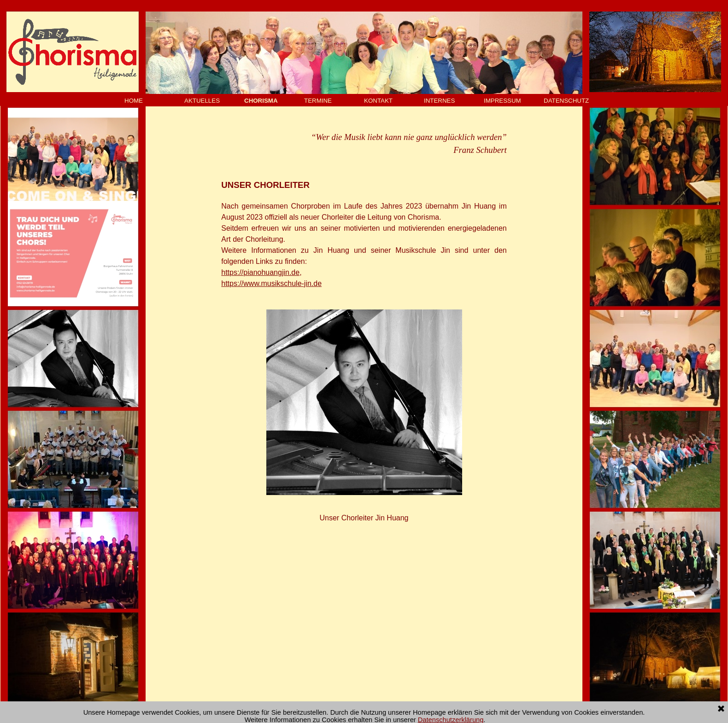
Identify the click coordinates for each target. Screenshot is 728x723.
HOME (134, 101)
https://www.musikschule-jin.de (271, 283)
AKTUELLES (202, 101)
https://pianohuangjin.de (260, 272)
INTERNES (439, 101)
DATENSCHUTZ (566, 101)
